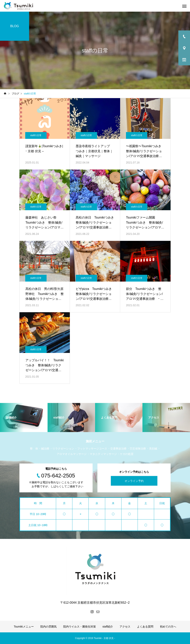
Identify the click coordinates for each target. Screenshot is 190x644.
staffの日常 (36, 135)
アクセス (125, 627)
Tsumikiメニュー (24, 627)
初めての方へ (168, 627)
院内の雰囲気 (49, 627)
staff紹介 (108, 627)
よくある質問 (145, 627)
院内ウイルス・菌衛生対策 (80, 627)
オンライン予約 (134, 481)
